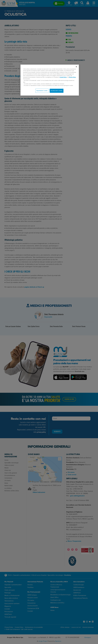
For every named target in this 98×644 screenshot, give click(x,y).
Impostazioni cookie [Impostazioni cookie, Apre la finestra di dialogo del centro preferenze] (42, 91)
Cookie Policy (63, 77)
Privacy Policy (72, 77)
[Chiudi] (76, 67)
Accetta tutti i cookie (57, 91)
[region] (50, 80)
